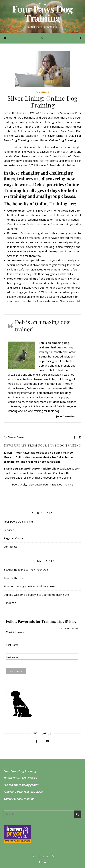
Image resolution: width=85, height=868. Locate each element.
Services (9, 530)
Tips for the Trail (14, 578)
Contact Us (11, 547)
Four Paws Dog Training (42, 13)
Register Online (13, 538)
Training (42, 92)
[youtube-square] (45, 4)
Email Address (15, 632)
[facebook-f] (40, 4)
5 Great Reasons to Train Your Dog (26, 570)
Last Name (12, 657)
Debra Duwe (16, 437)
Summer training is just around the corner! (30, 586)
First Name (12, 645)
